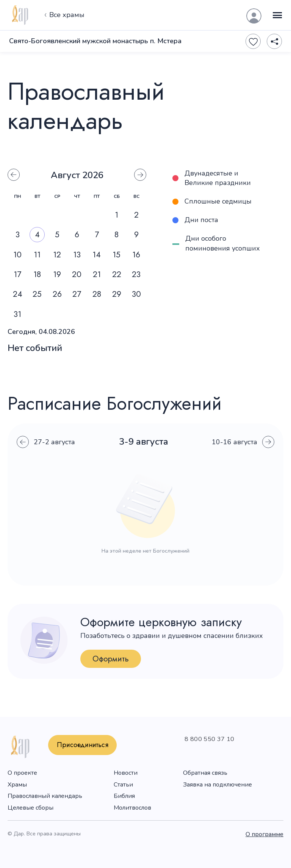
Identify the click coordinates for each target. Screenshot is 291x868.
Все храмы (63, 15)
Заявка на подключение (217, 785)
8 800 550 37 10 (210, 739)
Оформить (111, 659)
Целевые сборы (31, 808)
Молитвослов (132, 808)
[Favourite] (253, 41)
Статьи (123, 785)
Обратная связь (205, 773)
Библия (124, 796)
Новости (126, 773)
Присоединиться (83, 745)
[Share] (274, 41)
